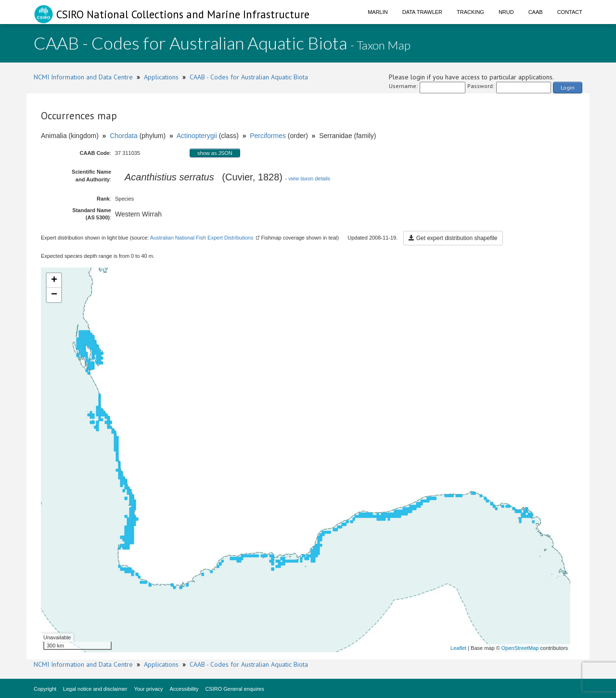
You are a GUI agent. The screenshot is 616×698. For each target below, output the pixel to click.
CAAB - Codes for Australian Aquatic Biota (249, 77)
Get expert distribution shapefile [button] (453, 238)
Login (568, 87)
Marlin (378, 12)
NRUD (506, 12)
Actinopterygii (197, 136)
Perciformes (268, 136)
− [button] (54, 295)
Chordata (124, 136)
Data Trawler (422, 12)
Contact (570, 12)
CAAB (536, 12)
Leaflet (458, 648)
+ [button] (54, 280)
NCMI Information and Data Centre (83, 77)
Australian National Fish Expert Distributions (202, 238)
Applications (161, 77)
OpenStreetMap (520, 648)
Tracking (470, 12)
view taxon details (309, 178)
